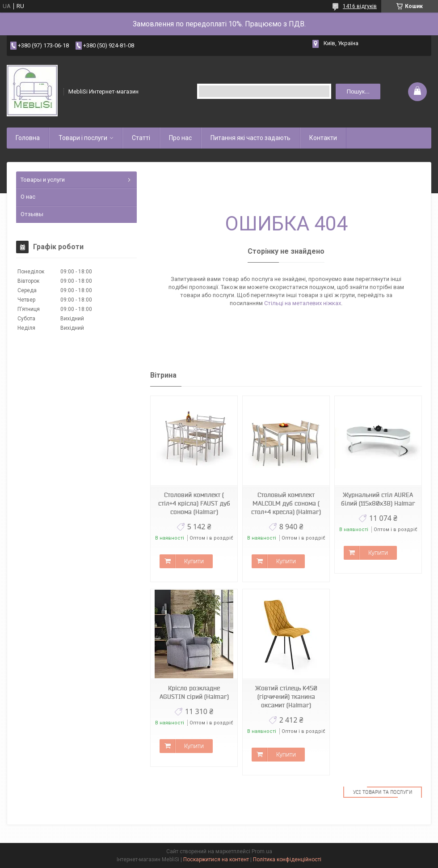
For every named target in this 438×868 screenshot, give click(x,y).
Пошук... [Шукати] (358, 91)
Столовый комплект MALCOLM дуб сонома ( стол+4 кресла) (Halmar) (286, 503)
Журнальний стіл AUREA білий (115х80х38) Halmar (378, 499)
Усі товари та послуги (383, 792)
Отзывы (32, 214)
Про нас (180, 138)
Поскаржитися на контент (216, 859)
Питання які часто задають (251, 138)
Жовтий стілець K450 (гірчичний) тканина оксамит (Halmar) (286, 697)
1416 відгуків (360, 6)
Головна (28, 138)
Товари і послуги (83, 138)
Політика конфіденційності (287, 859)
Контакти (323, 138)
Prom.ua (262, 851)
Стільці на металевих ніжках (303, 303)
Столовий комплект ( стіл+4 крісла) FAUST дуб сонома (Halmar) (194, 503)
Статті (141, 138)
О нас (28, 197)
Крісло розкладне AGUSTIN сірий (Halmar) (194, 692)
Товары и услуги (43, 180)
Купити (194, 561)
